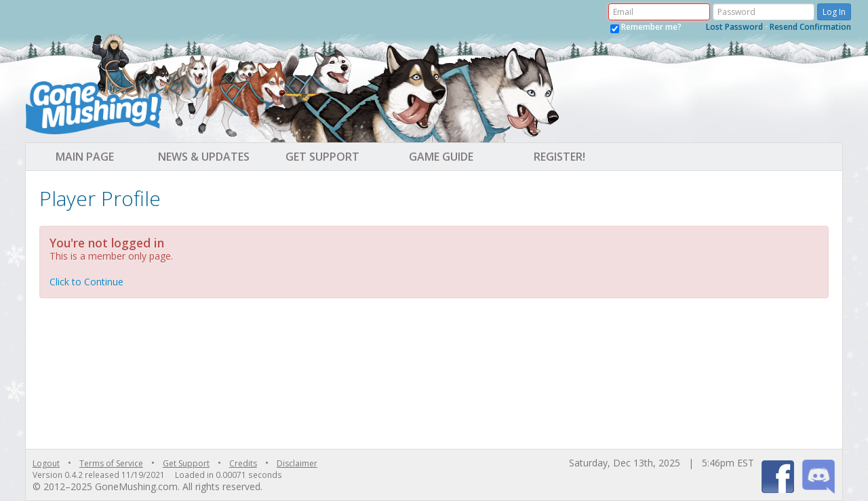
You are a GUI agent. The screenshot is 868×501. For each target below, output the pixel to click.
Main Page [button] (85, 157)
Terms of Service (111, 463)
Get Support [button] (322, 157)
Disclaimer (297, 463)
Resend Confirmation (810, 27)
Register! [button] (559, 157)
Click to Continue (86, 282)
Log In (834, 12)
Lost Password (734, 27)
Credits (243, 463)
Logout (46, 463)
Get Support (186, 463)
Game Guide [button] (441, 157)
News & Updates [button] (204, 157)
